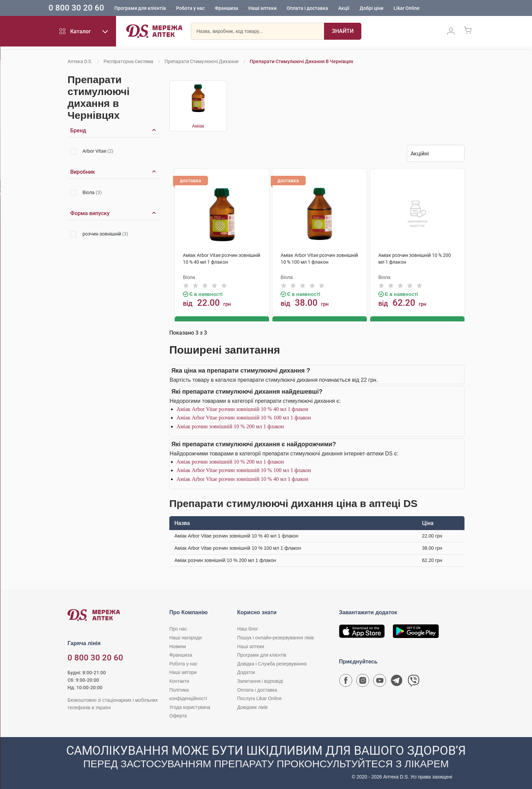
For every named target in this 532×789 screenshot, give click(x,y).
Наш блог (248, 628)
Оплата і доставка (322, 8)
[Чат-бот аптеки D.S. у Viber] (414, 682)
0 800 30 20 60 (91, 8)
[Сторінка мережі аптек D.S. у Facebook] (346, 682)
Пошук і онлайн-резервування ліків (275, 637)
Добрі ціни (386, 8)
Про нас (178, 628)
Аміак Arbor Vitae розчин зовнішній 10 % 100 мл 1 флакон (244, 417)
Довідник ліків (252, 707)
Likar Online (422, 8)
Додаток (246, 672)
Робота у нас (205, 8)
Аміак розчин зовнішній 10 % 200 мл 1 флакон (230, 426)
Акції (359, 8)
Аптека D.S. (80, 61)
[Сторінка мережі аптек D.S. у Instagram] (363, 682)
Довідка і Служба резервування (272, 663)
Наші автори (183, 672)
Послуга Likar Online (259, 698)
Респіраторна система (128, 61)
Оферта (178, 715)
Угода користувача (190, 707)
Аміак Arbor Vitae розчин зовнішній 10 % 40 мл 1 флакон (242, 408)
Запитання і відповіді (260, 681)
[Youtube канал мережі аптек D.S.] (380, 682)
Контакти (179, 681)
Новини (178, 646)
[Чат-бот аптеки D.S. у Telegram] (397, 682)
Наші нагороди (185, 637)
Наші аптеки (277, 8)
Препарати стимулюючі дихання (202, 61)
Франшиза (241, 8)
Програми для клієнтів (155, 8)
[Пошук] (343, 32)
